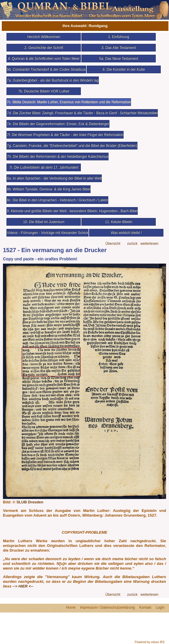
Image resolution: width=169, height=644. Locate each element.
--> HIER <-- (23, 586)
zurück (132, 244)
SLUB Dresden (30, 502)
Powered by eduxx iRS (150, 642)
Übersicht (113, 244)
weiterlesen (149, 244)
